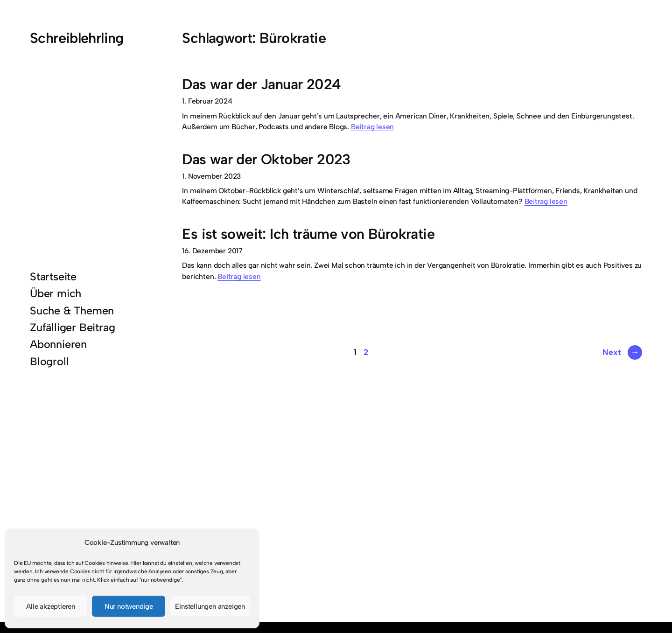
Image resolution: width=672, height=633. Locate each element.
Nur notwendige (129, 606)
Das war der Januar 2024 (261, 84)
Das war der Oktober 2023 (266, 159)
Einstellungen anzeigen (210, 606)
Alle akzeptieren (51, 606)
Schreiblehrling (77, 38)
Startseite (53, 277)
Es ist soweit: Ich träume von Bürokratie (308, 234)
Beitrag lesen (372, 127)
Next (622, 352)
